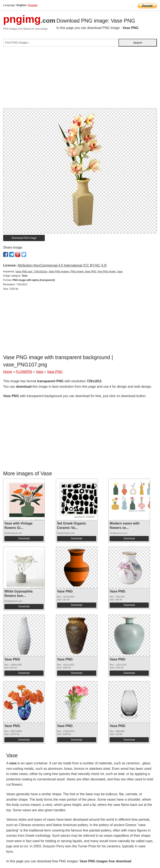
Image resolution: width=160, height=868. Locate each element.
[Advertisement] (80, 79)
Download (24, 538)
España (33, 5)
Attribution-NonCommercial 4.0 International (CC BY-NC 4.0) (62, 265)
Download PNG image (24, 238)
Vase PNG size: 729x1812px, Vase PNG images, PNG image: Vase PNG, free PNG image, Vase (69, 272)
